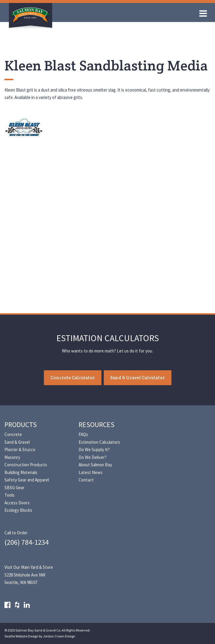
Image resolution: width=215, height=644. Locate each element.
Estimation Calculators (99, 442)
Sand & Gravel (17, 442)
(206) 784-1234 (27, 542)
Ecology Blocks (18, 510)
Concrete (13, 434)
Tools (9, 495)
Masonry (12, 457)
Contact (86, 480)
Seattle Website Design (21, 636)
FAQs (83, 434)
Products (21, 425)
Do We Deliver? (93, 457)
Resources (97, 425)
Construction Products (26, 465)
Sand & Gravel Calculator (138, 378)
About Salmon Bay (95, 465)
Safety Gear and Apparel (27, 480)
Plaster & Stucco (20, 449)
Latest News (91, 472)
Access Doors (17, 503)
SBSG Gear (14, 488)
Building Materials (21, 472)
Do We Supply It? (94, 449)
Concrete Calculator (73, 378)
